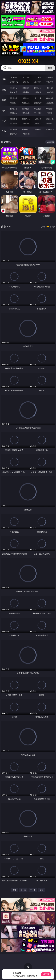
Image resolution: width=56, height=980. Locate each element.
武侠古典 (50, 119)
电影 (4, 100)
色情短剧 (26, 134)
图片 (4, 111)
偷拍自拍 (26, 98)
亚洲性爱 (14, 98)
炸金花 (26, 82)
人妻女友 (38, 119)
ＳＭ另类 (50, 92)
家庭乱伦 (26, 119)
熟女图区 (38, 113)
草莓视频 (38, 129)
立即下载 (46, 974)
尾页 (41, 890)
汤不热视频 (50, 129)
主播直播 (38, 92)
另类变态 (50, 103)
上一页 (23, 890)
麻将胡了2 (14, 82)
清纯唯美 (26, 113)
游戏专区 (50, 77)
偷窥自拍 (14, 109)
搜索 (50, 68)
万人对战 (38, 77)
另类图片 (50, 113)
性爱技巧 (50, 123)
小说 (4, 121)
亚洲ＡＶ (14, 88)
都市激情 (14, 119)
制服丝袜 (14, 103)
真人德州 (26, 77)
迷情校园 (14, 123)
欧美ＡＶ (38, 88)
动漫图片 (50, 109)
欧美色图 (38, 109)
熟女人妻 (14, 92)
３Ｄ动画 (50, 88)
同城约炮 (14, 129)
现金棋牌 (38, 82)
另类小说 (26, 123)
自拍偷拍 (26, 88)
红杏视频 (14, 134)
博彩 (4, 79)
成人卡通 (38, 98)
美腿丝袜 (14, 113)
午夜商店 (26, 129)
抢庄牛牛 (50, 82)
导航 (4, 131)
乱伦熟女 (38, 103)
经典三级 (26, 103)
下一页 (33, 890)
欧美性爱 (50, 98)
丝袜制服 (26, 92)
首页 (15, 890)
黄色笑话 (38, 123)
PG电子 (14, 77)
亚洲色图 (26, 109)
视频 (4, 90)
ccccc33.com (28, 61)
